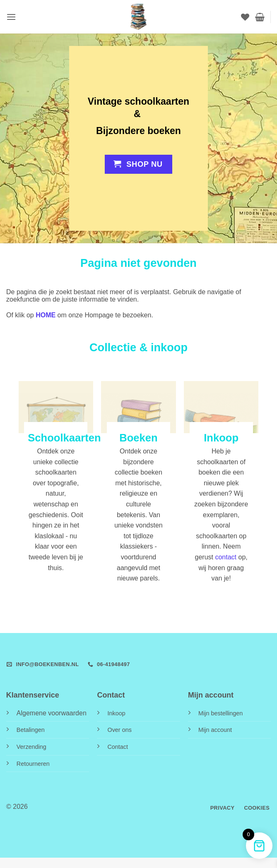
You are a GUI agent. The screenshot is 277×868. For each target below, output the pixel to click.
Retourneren (33, 764)
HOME (46, 315)
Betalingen (31, 730)
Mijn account (215, 730)
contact (226, 557)
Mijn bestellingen (220, 713)
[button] (11, 17)
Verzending (31, 747)
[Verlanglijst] (245, 17)
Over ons (119, 730)
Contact (118, 747)
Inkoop (116, 713)
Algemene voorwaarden (52, 713)
